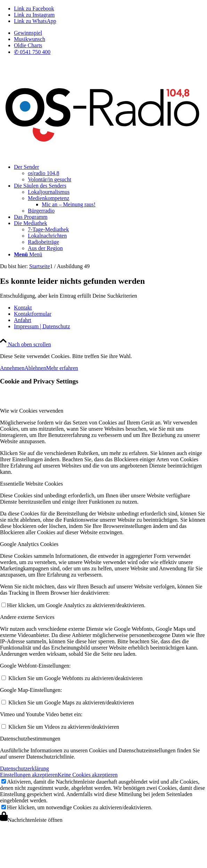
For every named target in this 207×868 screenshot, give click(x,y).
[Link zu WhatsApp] (35, 21)
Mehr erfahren (62, 368)
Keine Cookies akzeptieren (88, 775)
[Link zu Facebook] (34, 9)
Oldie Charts (28, 45)
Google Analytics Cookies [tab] (29, 544)
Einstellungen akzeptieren (29, 775)
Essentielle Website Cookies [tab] (31, 484)
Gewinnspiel (28, 33)
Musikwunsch (30, 39)
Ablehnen (35, 368)
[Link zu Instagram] (34, 15)
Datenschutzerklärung (24, 768)
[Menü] (28, 254)
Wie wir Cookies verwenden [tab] (32, 411)
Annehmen (12, 368)
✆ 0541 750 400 (32, 52)
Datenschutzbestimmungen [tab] (30, 739)
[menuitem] (110, 33)
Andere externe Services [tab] (27, 617)
